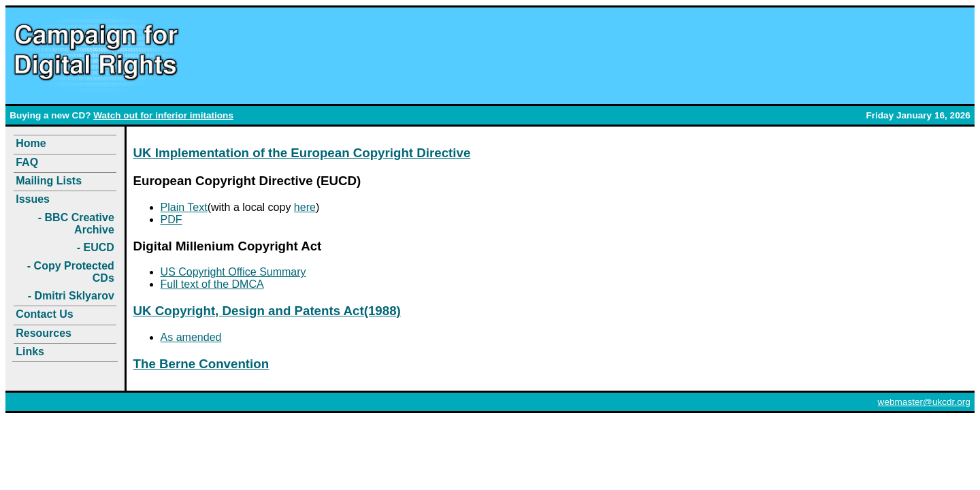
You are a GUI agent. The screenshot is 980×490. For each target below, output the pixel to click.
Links (30, 352)
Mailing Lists (49, 181)
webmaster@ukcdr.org (924, 402)
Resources (44, 333)
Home (31, 143)
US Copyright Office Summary (233, 272)
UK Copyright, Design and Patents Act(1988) (267, 311)
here (305, 207)
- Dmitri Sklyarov (71, 296)
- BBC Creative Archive (76, 224)
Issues (33, 199)
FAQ (27, 162)
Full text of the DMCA (212, 284)
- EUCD (96, 247)
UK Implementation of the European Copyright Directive (302, 153)
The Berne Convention (201, 364)
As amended (191, 337)
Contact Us (44, 314)
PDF (171, 219)
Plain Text (184, 207)
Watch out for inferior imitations (163, 115)
